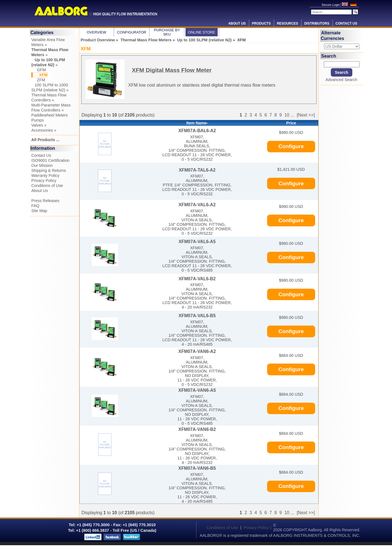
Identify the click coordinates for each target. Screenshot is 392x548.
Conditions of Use (47, 186)
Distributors (317, 23)
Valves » (39, 125)
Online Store (202, 32)
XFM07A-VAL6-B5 (197, 316)
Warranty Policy (45, 175)
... (292, 115)
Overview (96, 32)
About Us (237, 23)
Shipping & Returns (49, 170)
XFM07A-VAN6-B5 (197, 468)
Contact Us (346, 23)
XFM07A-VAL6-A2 (197, 205)
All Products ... (45, 140)
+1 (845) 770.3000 (93, 525)
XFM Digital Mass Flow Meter (172, 70)
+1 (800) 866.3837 (92, 530)
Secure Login (331, 5)
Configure (291, 146)
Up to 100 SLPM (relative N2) (204, 40)
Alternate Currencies (332, 36)
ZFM (38, 80)
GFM (39, 70)
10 (287, 115)
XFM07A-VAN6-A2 (197, 351)
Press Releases (45, 201)
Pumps (38, 120)
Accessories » (44, 130)
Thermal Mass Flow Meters (146, 40)
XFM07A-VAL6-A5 (197, 242)
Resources (288, 23)
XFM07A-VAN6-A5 (197, 390)
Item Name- (197, 123)
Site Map (39, 211)
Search (329, 56)
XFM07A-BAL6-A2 (197, 131)
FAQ (35, 206)
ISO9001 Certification (50, 160)
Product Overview (98, 40)
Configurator (132, 32)
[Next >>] (306, 115)
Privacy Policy (44, 181)
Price (291, 123)
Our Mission (42, 165)
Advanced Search (341, 80)
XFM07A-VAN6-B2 (197, 429)
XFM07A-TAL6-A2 (197, 170)
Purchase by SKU (167, 32)
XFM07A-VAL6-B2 (197, 279)
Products (261, 23)
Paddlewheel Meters (49, 115)
